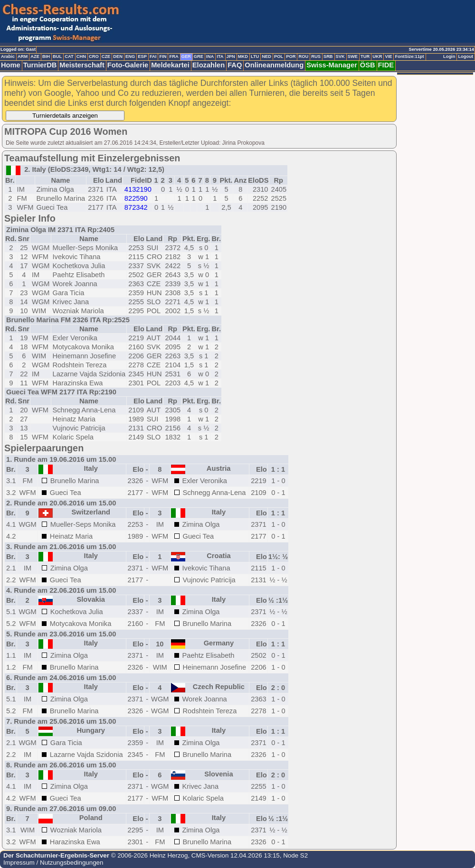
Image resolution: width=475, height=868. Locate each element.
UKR (377, 56)
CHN (81, 56)
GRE (199, 56)
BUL (57, 56)
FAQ (235, 65)
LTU (255, 56)
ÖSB (368, 65)
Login (449, 56)
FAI (153, 56)
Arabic (8, 56)
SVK (340, 56)
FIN (163, 56)
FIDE (386, 65)
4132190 (138, 189)
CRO (94, 56)
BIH (46, 56)
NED (266, 56)
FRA (174, 56)
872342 (136, 207)
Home (11, 65)
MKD (243, 56)
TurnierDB (40, 65)
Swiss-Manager (332, 65)
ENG (130, 56)
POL (279, 56)
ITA (220, 56)
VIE (388, 56)
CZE (106, 56)
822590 (136, 198)
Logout (465, 56)
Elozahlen (209, 65)
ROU (303, 56)
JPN (231, 56)
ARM (23, 56)
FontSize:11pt (409, 56)
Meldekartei (170, 65)
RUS (316, 56)
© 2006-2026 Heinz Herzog (148, 855)
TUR (365, 56)
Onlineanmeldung (274, 65)
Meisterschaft (82, 65)
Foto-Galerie (128, 65)
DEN (118, 56)
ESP (142, 56)
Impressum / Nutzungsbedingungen (53, 863)
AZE (35, 56)
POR (291, 56)
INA (210, 56)
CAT (69, 56)
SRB (328, 56)
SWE (353, 56)
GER (186, 56)
